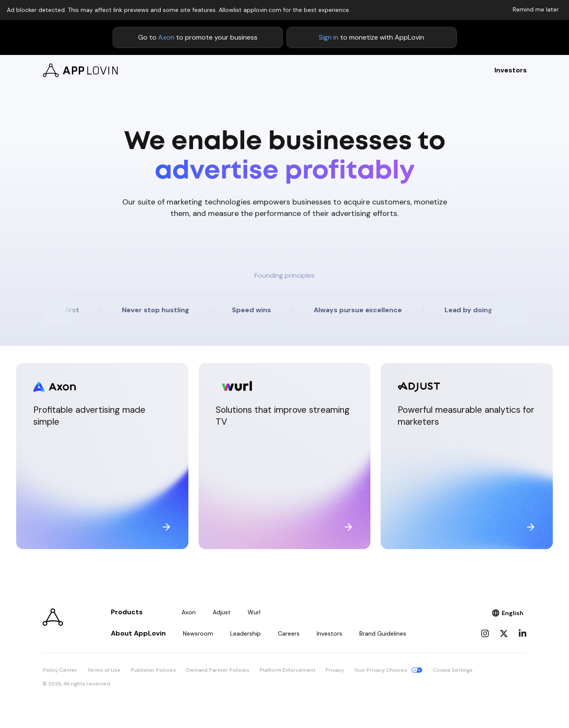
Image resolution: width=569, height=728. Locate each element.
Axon (166, 37)
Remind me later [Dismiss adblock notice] (536, 9)
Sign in (329, 37)
